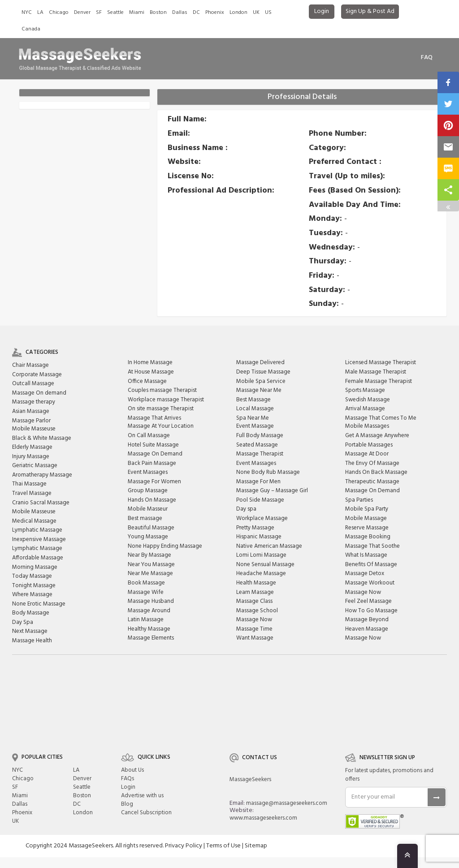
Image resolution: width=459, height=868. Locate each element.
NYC (27, 13)
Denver (82, 13)
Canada (31, 29)
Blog (127, 804)
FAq (427, 58)
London (238, 13)
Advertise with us (142, 796)
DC (196, 13)
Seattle (115, 13)
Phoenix (215, 13)
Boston (158, 13)
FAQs (128, 779)
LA (40, 13)
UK (256, 13)
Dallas (180, 13)
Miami (137, 13)
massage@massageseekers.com (287, 803)
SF (99, 13)
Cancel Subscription (146, 813)
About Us (132, 770)
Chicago (59, 13)
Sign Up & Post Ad (370, 11)
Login (322, 11)
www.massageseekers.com (263, 818)
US (268, 13)
